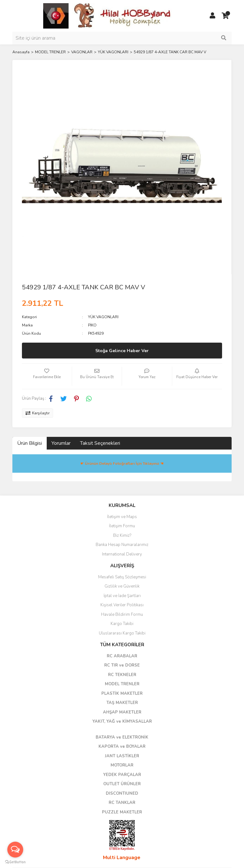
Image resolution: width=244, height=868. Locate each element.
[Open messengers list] (15, 850)
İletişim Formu (122, 526)
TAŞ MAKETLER (122, 703)
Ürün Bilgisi (30, 443)
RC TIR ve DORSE (122, 665)
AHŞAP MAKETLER (122, 712)
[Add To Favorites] (47, 376)
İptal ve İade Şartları (122, 596)
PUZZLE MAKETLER (122, 812)
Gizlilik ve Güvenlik (122, 586)
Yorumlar (61, 443)
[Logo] (108, 16)
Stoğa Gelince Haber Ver (122, 351)
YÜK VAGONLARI (103, 317)
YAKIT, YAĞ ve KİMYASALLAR (122, 721)
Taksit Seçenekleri (100, 443)
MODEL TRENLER (122, 684)
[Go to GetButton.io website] (15, 862)
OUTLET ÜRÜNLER (122, 784)
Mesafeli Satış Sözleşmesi (122, 577)
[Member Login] (213, 16)
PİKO (92, 325)
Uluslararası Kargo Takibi (122, 633)
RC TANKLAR (122, 803)
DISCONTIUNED (122, 793)
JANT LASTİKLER (122, 756)
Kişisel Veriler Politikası (122, 605)
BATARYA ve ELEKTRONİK (122, 737)
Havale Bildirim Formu (122, 615)
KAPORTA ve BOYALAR (122, 746)
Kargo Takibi (122, 624)
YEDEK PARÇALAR (122, 775)
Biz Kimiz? (122, 536)
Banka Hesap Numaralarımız (122, 545)
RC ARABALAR (122, 656)
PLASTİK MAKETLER (122, 694)
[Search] (122, 38)
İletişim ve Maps (122, 517)
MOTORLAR (122, 765)
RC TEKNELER (122, 675)
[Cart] (225, 16)
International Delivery (122, 554)
